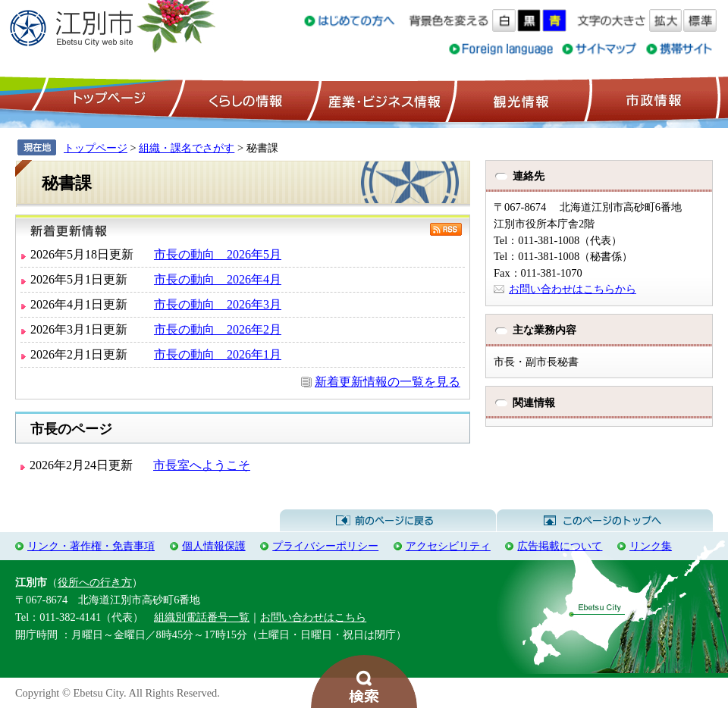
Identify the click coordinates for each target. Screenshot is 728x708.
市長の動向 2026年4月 (218, 279)
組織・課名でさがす (187, 148)
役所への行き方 (95, 582)
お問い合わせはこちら (313, 617)
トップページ (107, 99)
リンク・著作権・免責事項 (91, 546)
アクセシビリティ (448, 546)
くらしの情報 (244, 99)
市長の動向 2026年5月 (218, 254)
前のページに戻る (388, 521)
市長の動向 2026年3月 (218, 304)
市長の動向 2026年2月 (218, 329)
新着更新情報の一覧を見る (388, 382)
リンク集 (651, 546)
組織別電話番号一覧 (202, 617)
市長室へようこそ (202, 465)
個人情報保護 (214, 546)
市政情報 (652, 99)
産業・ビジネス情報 (381, 99)
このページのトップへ (605, 521)
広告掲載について (560, 546)
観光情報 (519, 99)
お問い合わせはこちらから (573, 289)
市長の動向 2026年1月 (218, 354)
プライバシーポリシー (325, 546)
